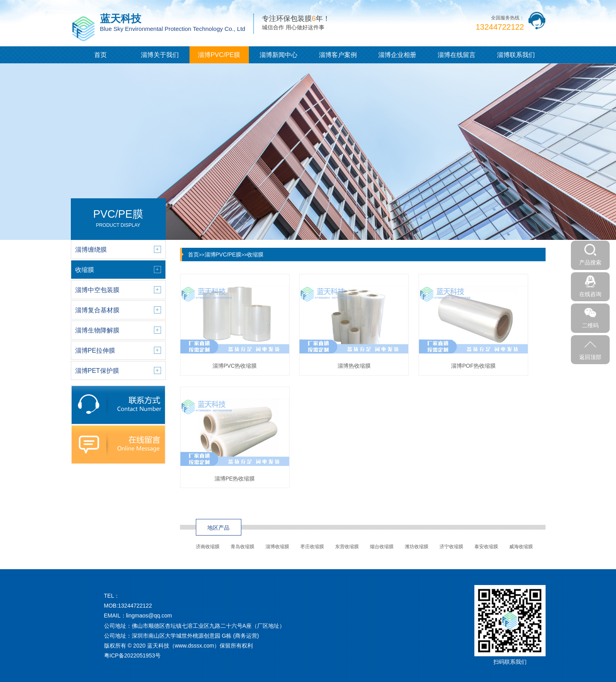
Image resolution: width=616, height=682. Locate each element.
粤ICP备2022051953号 (132, 655)
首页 (100, 55)
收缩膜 (255, 255)
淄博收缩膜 (277, 547)
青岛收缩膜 (243, 547)
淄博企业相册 (397, 55)
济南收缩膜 (208, 547)
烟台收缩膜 (382, 547)
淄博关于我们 (160, 55)
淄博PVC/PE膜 (219, 55)
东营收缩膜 (347, 547)
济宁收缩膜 (451, 547)
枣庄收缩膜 (312, 547)
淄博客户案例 (338, 55)
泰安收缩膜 (486, 547)
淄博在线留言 (457, 55)
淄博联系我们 (516, 55)
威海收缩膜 (521, 547)
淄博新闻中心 (279, 55)
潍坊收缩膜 (417, 547)
